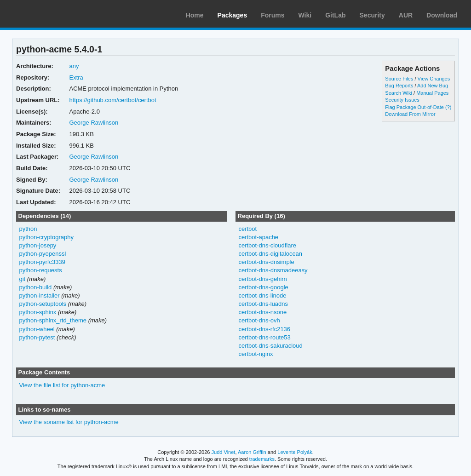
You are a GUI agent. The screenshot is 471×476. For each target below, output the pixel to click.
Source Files (399, 79)
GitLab (335, 15)
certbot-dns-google (263, 287)
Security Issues (402, 100)
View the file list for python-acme (62, 385)
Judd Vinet (224, 452)
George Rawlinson (94, 123)
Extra (76, 77)
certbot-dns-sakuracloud (270, 346)
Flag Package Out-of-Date (414, 107)
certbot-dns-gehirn (262, 279)
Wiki (305, 15)
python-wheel (37, 329)
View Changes (434, 79)
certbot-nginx (256, 354)
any (74, 66)
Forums (273, 15)
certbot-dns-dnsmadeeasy (273, 270)
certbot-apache (258, 237)
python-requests (41, 270)
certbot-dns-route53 (264, 337)
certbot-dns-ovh (259, 320)
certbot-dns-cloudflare (267, 245)
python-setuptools (43, 304)
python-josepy (38, 245)
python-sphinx (38, 312)
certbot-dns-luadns (263, 304)
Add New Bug (433, 86)
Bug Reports (399, 86)
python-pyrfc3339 (42, 262)
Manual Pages (432, 93)
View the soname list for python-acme (69, 422)
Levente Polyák (295, 452)
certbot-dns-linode (262, 295)
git (23, 279)
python (28, 229)
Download (442, 15)
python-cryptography (46, 237)
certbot (247, 229)
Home (195, 15)
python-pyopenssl (43, 254)
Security (372, 15)
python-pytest (37, 337)
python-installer (40, 295)
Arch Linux (51, 14)
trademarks (262, 459)
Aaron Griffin (252, 452)
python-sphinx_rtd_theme (53, 320)
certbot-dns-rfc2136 (264, 329)
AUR (406, 15)
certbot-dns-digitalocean (270, 254)
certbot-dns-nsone (262, 312)
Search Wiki (399, 93)
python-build (36, 287)
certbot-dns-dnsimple (266, 262)
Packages (233, 15)
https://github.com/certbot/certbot (112, 100)
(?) (448, 107)
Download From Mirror (410, 114)
